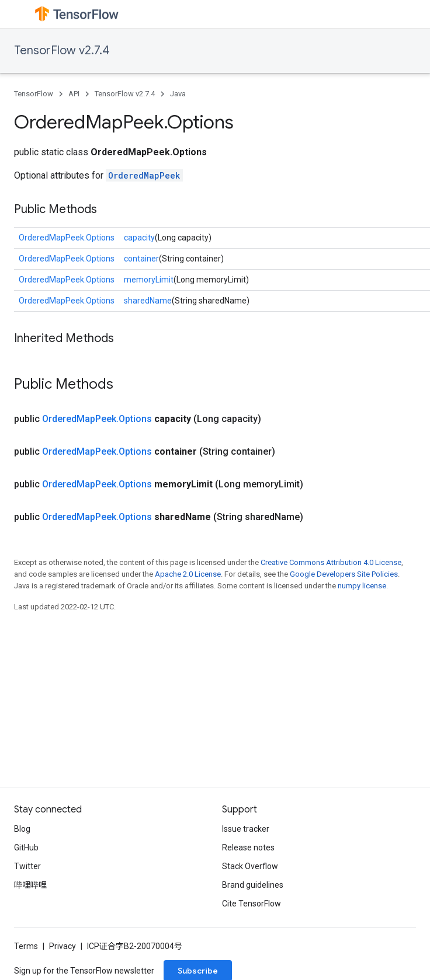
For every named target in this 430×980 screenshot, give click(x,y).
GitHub (26, 848)
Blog (22, 829)
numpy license (362, 586)
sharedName (148, 301)
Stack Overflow (250, 866)
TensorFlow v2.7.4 (62, 50)
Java (178, 94)
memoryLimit (149, 280)
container (141, 259)
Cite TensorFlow (252, 904)
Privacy (63, 946)
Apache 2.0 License (188, 574)
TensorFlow (34, 94)
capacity (139, 238)
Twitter (27, 866)
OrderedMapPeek (144, 175)
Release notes (248, 848)
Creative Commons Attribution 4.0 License (331, 562)
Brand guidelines (253, 885)
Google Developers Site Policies (344, 574)
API (74, 94)
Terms (26, 946)
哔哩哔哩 (30, 885)
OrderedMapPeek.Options (67, 238)
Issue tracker (246, 829)
